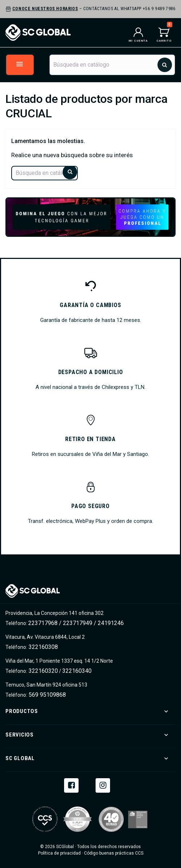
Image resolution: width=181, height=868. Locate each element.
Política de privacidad (59, 853)
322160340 (77, 671)
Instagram (103, 785)
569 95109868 (47, 695)
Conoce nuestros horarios (45, 9)
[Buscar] (112, 65)
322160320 (43, 671)
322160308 (43, 647)
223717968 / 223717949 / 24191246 (76, 623)
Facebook (71, 785)
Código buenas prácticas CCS (114, 853)
